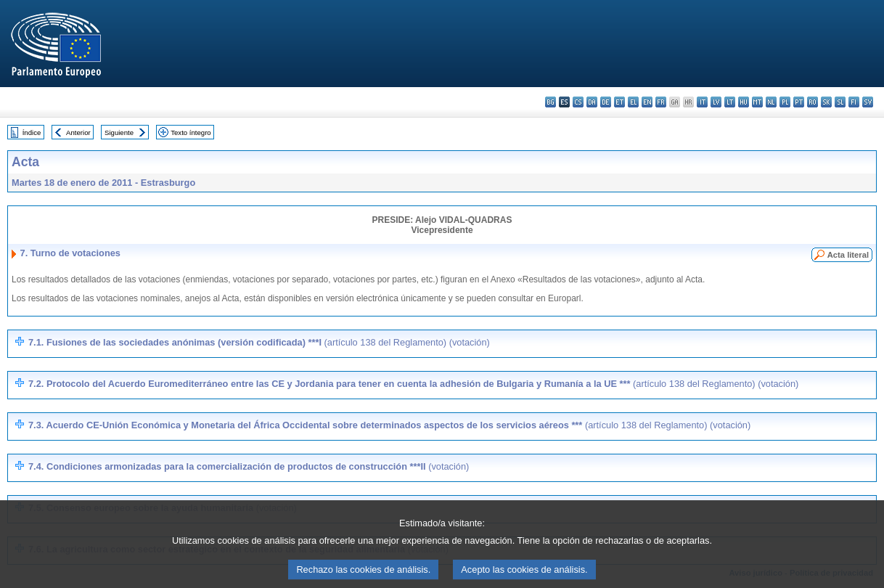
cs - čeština (578, 102)
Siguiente (119, 132)
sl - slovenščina (840, 102)
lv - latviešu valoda (716, 102)
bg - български (551, 102)
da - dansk (592, 102)
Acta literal (848, 255)
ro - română (813, 102)
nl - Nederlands (771, 102)
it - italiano (702, 102)
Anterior (78, 132)
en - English (647, 102)
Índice (32, 132)
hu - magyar (744, 102)
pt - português (799, 102)
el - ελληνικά (633, 102)
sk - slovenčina (826, 102)
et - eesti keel (619, 102)
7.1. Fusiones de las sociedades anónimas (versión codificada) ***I (259, 342)
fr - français (661, 102)
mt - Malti (757, 102)
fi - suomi (854, 102)
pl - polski (785, 102)
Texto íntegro (191, 132)
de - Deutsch (606, 102)
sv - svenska (868, 102)
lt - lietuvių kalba (730, 102)
